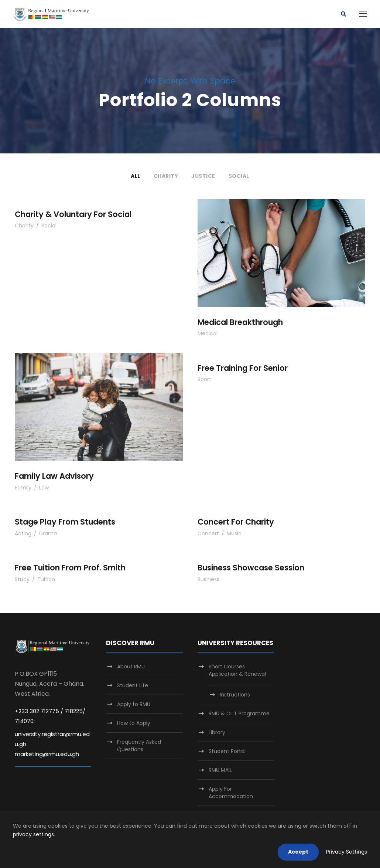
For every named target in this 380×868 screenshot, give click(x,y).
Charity (166, 176)
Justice (203, 176)
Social (239, 176)
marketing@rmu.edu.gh (47, 754)
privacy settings (33, 834)
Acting (23, 533)
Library (217, 732)
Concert (208, 533)
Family (23, 488)
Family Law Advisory (54, 476)
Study (22, 579)
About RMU (131, 667)
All (136, 176)
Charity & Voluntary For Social (73, 214)
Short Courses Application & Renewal (237, 670)
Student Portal (227, 751)
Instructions (235, 695)
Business (208, 579)
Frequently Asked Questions (139, 746)
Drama (48, 533)
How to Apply (134, 723)
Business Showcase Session (251, 568)
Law (44, 488)
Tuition (46, 579)
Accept (298, 852)
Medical (208, 333)
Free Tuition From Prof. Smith (70, 568)
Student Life (133, 685)
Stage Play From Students (65, 522)
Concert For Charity (236, 522)
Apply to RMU (134, 704)
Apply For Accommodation (231, 793)
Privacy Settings (347, 852)
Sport (204, 379)
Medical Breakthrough (240, 322)
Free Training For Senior (243, 368)
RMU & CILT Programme (239, 713)
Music (234, 533)
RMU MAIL (220, 770)
